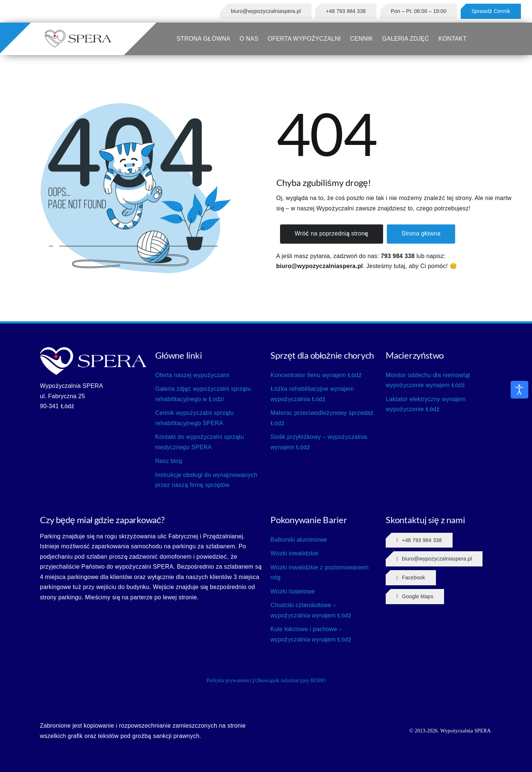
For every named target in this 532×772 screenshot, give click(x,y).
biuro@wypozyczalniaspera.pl (320, 266)
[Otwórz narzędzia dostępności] (519, 390)
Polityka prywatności (229, 680)
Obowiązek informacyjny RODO (290, 680)
